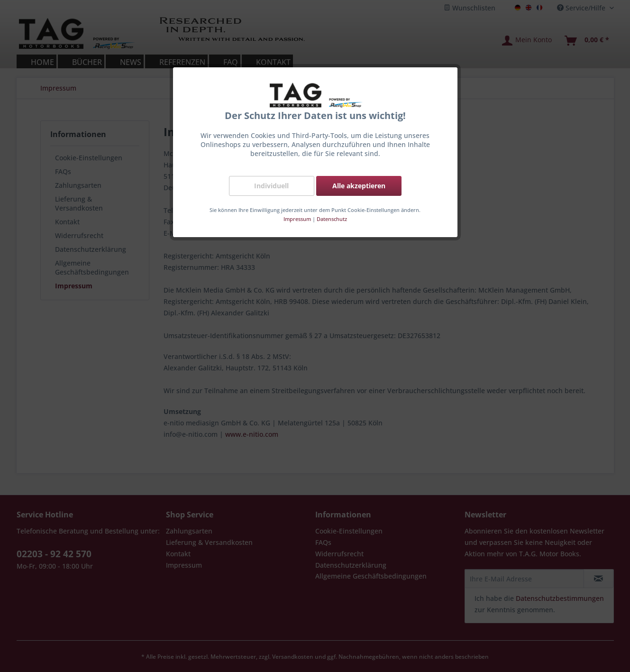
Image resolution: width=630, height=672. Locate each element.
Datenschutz (332, 219)
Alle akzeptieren (359, 186)
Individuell (271, 186)
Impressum (297, 219)
